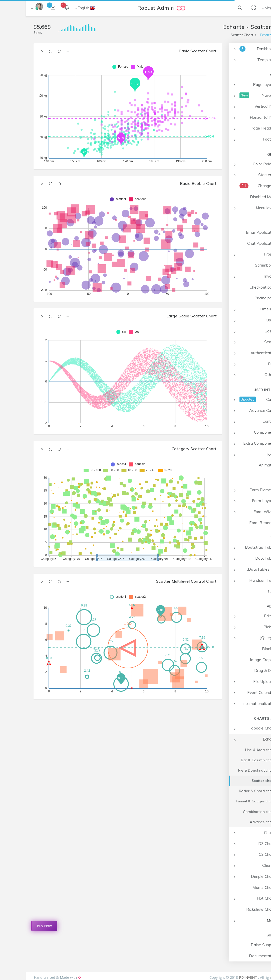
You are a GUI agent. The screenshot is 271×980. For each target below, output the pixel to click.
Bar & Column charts (233, 760)
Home (258, 35)
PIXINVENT (223, 977)
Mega (244, 8)
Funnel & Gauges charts (230, 801)
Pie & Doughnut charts (232, 770)
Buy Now (19, 926)
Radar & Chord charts (232, 791)
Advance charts (237, 822)
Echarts (240, 35)
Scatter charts (238, 781)
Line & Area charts (235, 750)
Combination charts (234, 812)
